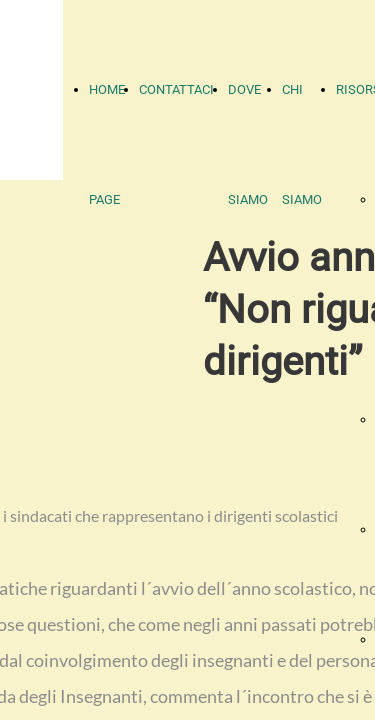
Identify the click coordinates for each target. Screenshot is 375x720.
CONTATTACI (176, 89)
